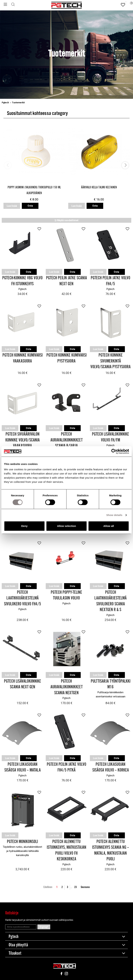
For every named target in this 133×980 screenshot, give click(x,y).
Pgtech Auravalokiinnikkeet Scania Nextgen (66, 686)
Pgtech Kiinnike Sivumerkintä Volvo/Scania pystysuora (110, 361)
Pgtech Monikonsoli (22, 841)
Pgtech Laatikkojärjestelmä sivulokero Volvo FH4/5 (23, 597)
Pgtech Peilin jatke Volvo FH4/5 (110, 281)
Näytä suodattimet (66, 220)
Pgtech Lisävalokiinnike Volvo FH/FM (110, 437)
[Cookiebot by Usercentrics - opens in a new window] (114, 451)
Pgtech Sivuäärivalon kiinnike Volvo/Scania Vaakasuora (23, 440)
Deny (24, 526)
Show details (114, 515)
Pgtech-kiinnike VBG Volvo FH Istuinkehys (22, 281)
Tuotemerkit (18, 103)
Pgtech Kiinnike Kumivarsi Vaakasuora (23, 358)
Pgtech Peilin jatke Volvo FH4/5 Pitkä (66, 766)
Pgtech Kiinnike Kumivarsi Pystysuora (66, 358)
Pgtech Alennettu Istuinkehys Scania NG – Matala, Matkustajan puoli (111, 849)
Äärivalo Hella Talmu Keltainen (99, 187)
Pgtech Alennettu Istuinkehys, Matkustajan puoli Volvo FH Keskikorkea (66, 849)
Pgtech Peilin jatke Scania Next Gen (66, 281)
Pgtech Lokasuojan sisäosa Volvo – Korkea (111, 766)
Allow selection (66, 526)
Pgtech (6, 103)
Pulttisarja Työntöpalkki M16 (111, 683)
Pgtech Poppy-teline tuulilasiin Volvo (66, 595)
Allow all (109, 526)
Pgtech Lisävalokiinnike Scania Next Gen (23, 683)
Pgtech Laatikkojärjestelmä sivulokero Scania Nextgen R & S (110, 600)
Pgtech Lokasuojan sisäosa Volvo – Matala (23, 766)
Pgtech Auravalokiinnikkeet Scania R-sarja (66, 440)
